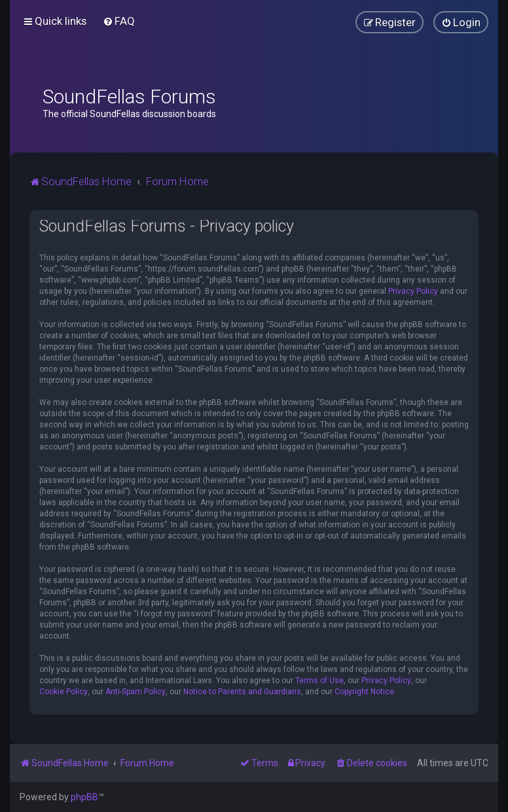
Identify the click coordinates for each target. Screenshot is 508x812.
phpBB (84, 797)
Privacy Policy (413, 291)
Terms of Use (319, 680)
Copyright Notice (364, 692)
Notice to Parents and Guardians (242, 692)
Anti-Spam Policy (136, 692)
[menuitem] (119, 21)
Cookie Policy (63, 692)
